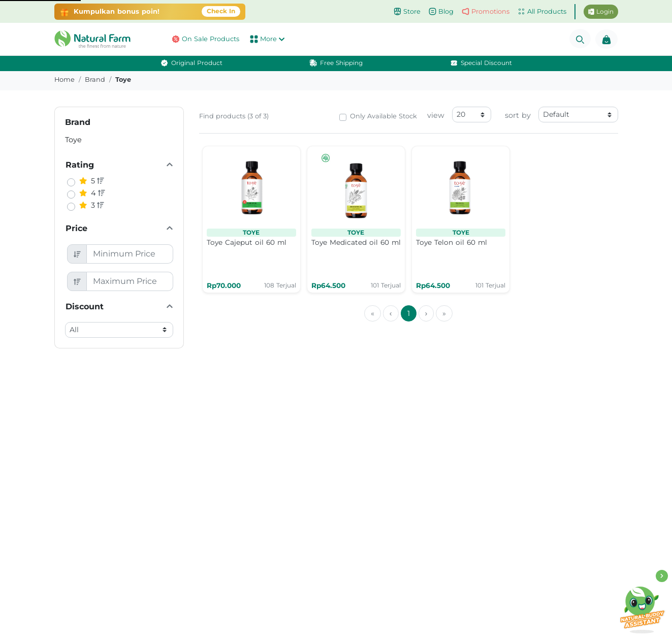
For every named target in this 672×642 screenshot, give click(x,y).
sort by (518, 115)
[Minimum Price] (130, 254)
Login (601, 11)
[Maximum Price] (130, 281)
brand (95, 79)
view (436, 115)
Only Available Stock (383, 116)
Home (65, 79)
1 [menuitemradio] (409, 313)
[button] (95, 39)
